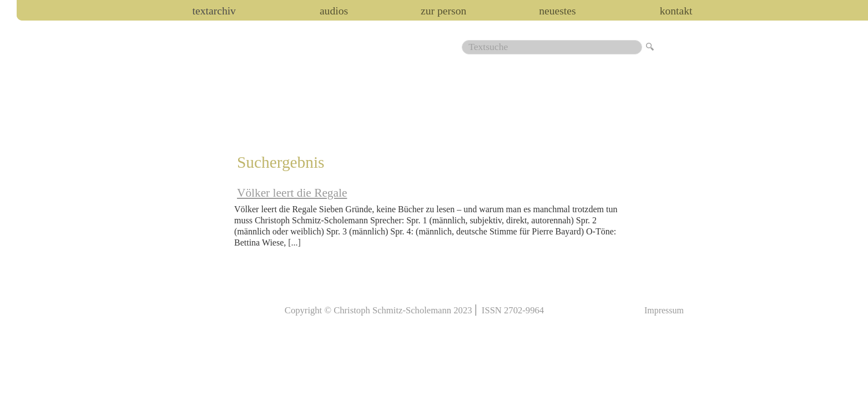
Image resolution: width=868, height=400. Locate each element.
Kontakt (676, 11)
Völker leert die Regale (292, 193)
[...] (294, 242)
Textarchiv (214, 11)
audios (334, 11)
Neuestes (557, 11)
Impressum (664, 310)
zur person (443, 11)
